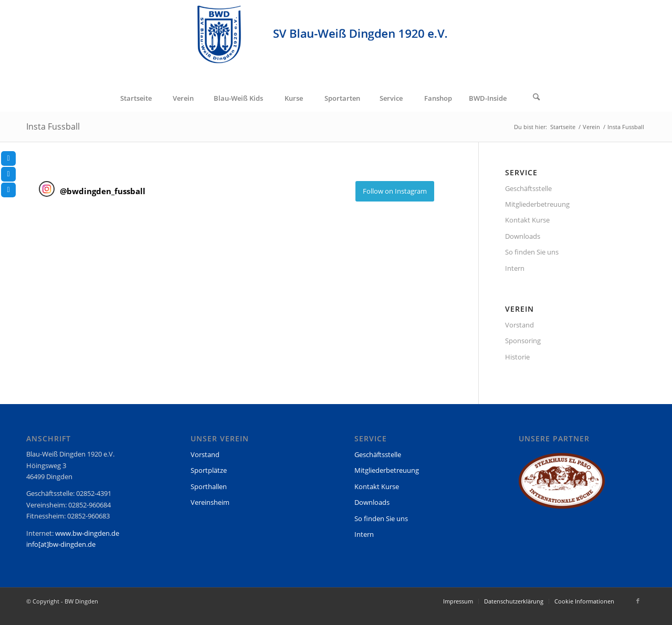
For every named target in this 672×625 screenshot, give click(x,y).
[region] (562, 486)
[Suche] (537, 98)
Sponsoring (523, 341)
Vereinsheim (210, 502)
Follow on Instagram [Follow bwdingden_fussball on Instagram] (395, 191)
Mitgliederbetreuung (537, 204)
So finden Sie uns (532, 252)
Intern (515, 268)
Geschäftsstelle (528, 188)
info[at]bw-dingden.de (61, 544)
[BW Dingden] (336, 43)
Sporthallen (209, 486)
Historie (517, 357)
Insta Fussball (53, 126)
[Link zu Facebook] (638, 601)
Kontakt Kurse (527, 220)
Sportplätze (209, 470)
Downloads (523, 236)
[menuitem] (135, 98)
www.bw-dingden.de (87, 533)
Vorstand (519, 325)
